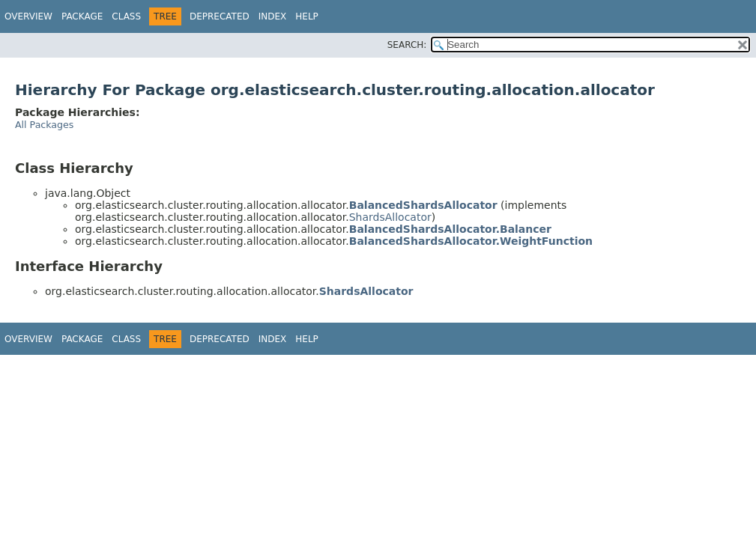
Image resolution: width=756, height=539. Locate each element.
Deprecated (220, 16)
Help (307, 16)
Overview (28, 16)
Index (273, 16)
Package (82, 16)
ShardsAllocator (390, 217)
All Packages (44, 125)
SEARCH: (407, 45)
